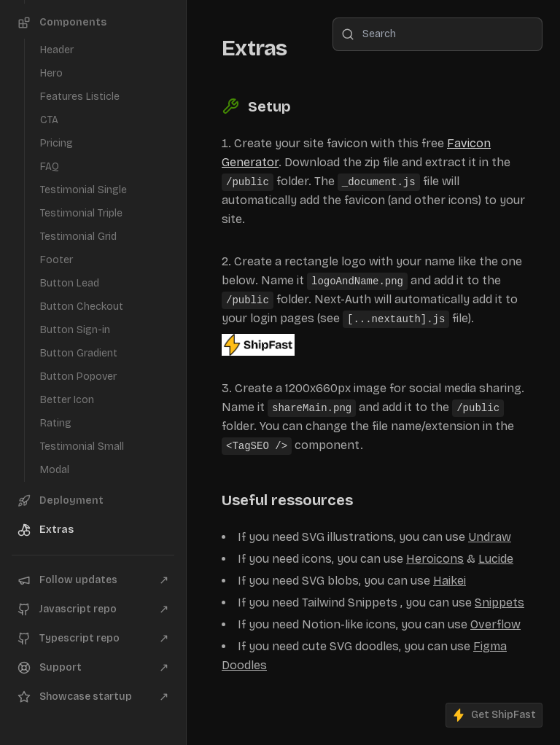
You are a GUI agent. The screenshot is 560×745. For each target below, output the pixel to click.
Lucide (496, 559)
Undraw (490, 537)
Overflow (495, 624)
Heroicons (435, 559)
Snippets (499, 602)
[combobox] (437, 34)
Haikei (450, 581)
